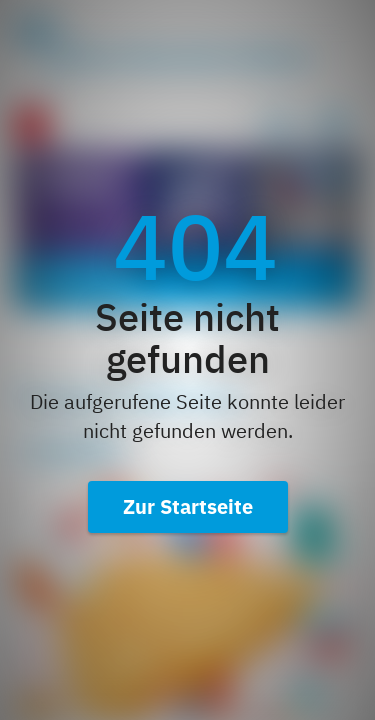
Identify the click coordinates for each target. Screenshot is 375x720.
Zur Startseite (188, 506)
